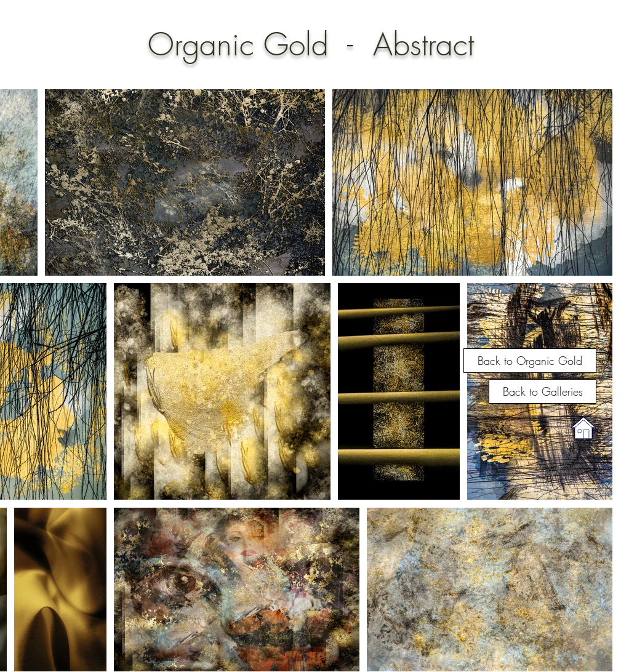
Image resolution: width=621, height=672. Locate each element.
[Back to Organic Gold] (530, 361)
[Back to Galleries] (543, 391)
